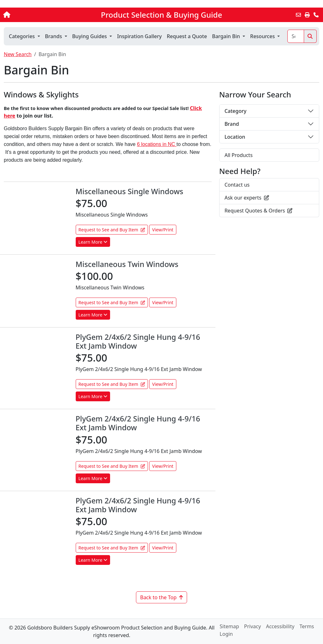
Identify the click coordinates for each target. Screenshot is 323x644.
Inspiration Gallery (139, 36)
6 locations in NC (157, 144)
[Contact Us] (316, 15)
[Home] (34, 15)
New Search (18, 54)
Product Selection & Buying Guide (161, 15)
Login (226, 634)
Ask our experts (247, 198)
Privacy (253, 626)
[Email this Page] (298, 15)
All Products (239, 155)
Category (236, 111)
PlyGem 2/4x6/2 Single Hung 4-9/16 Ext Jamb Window (138, 341)
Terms (307, 626)
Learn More (93, 242)
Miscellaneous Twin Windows (127, 264)
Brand (232, 124)
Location (235, 137)
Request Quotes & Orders (259, 211)
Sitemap (229, 626)
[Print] (307, 15)
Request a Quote (187, 36)
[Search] (296, 36)
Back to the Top (161, 597)
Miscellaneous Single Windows (129, 191)
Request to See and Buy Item (112, 230)
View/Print (163, 230)
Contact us (237, 185)
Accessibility (280, 626)
